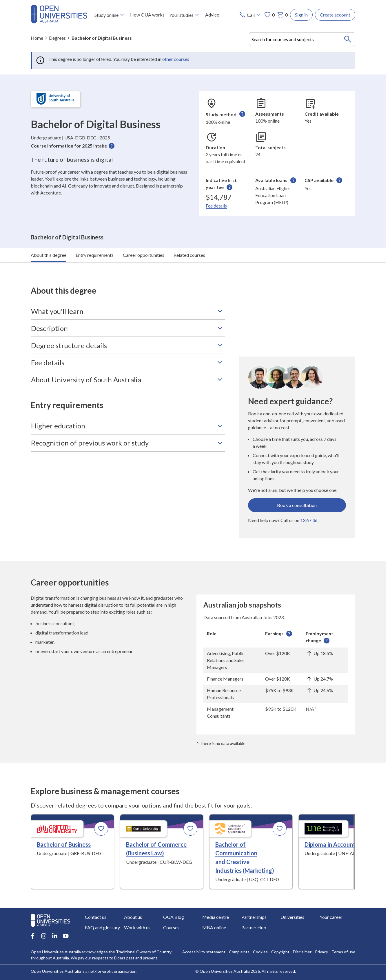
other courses (176, 59)
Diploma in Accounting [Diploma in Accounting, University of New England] (334, 829)
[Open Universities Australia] (59, 22)
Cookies (260, 952)
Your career (331, 917)
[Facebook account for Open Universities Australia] (33, 936)
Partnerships (254, 917)
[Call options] (250, 15)
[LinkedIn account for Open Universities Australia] (55, 936)
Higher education (128, 410)
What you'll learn (128, 296)
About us (133, 917)
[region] (276, 659)
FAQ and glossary (102, 927)
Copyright (280, 952)
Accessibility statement (204, 952)
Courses (171, 927)
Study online (110, 15)
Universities (292, 917)
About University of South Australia (128, 364)
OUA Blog (174, 917)
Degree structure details (128, 330)
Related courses (189, 239)
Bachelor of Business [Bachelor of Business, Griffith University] (64, 829)
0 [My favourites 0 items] (269, 15)
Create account (335, 15)
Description (128, 313)
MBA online (214, 927)
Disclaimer (302, 952)
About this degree (49, 239)
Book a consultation (297, 489)
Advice (212, 15)
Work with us (137, 927)
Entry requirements (95, 239)
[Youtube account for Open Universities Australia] (66, 936)
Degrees (57, 38)
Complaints (239, 952)
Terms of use (343, 952)
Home (37, 38)
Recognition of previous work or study (128, 427)
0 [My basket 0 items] (282, 15)
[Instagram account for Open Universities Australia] (44, 936)
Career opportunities (144, 239)
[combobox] (302, 39)
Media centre (216, 917)
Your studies (185, 15)
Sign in (301, 15)
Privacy (321, 952)
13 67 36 (309, 504)
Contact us (96, 917)
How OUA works (147, 15)
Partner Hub (254, 927)
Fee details (216, 206)
